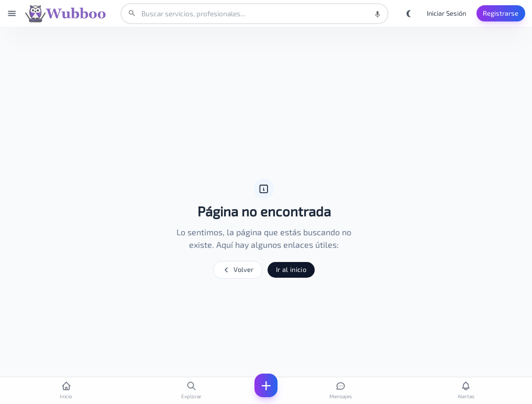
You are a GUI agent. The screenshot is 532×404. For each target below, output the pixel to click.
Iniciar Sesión (446, 13)
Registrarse (501, 13)
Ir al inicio (291, 269)
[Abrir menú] (12, 14)
